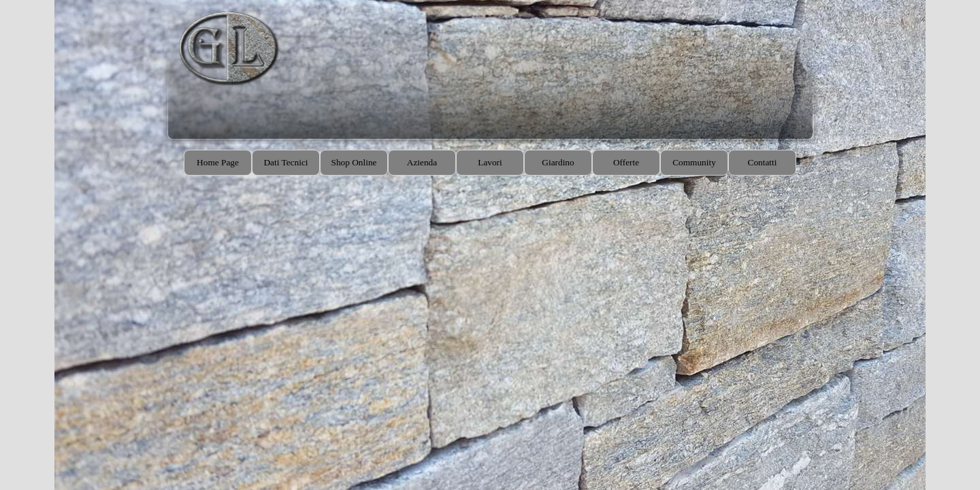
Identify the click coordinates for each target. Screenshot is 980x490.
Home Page (218, 162)
